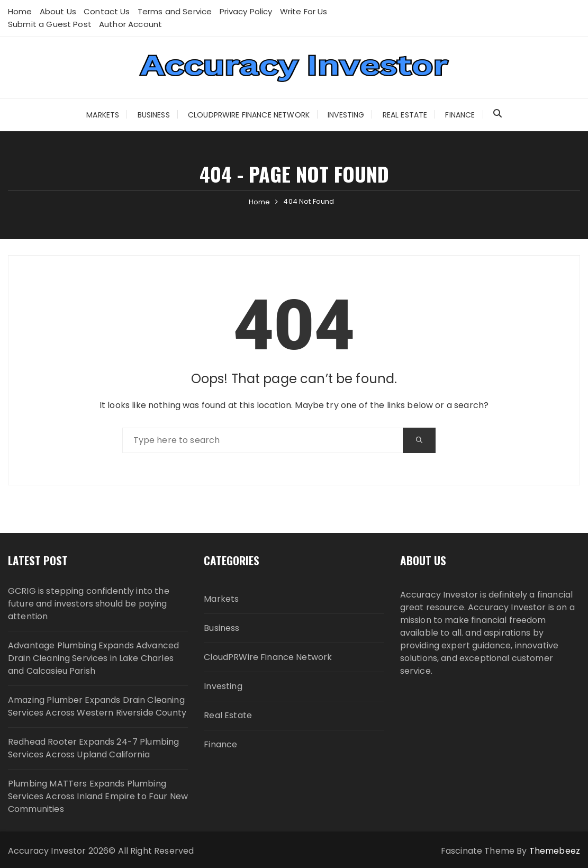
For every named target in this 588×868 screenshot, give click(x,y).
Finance (460, 115)
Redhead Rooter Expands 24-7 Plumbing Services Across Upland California (93, 748)
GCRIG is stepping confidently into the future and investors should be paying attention (89, 604)
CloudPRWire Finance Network (249, 115)
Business (154, 115)
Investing (346, 115)
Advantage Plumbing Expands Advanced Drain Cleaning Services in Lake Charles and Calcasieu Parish (93, 658)
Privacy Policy (246, 11)
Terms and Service (175, 11)
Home (20, 11)
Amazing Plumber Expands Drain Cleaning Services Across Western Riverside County (97, 706)
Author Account (130, 24)
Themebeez (555, 851)
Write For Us (304, 11)
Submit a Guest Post (50, 24)
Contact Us (107, 11)
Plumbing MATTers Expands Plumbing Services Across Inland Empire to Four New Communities (98, 796)
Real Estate (405, 115)
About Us (58, 11)
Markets (103, 115)
